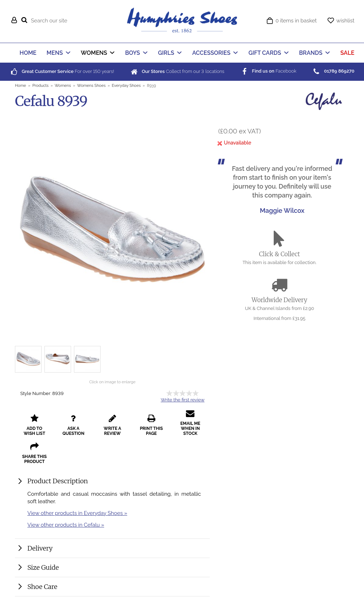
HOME (28, 53)
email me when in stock (190, 422)
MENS (55, 53)
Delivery (40, 548)
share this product (34, 453)
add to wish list (34, 425)
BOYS (133, 53)
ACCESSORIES (212, 53)
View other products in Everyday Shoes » (77, 513)
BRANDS (311, 53)
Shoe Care (42, 587)
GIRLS (166, 53)
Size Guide (43, 567)
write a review (113, 425)
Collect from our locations (177, 71)
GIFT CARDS (265, 53)
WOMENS (94, 53)
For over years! (62, 71)
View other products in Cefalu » (66, 525)
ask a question (74, 425)
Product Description (58, 481)
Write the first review (183, 400)
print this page (151, 425)
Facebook (268, 71)
